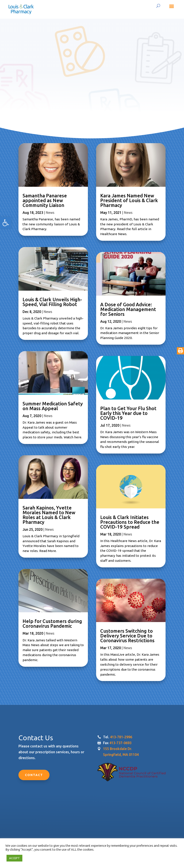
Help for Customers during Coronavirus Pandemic (52, 623)
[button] (6, 223)
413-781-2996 (121, 737)
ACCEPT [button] (14, 858)
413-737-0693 (120, 743)
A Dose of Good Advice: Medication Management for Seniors (128, 309)
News (50, 213)
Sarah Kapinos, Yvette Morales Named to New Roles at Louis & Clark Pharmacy (49, 515)
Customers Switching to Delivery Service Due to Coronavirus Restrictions (127, 636)
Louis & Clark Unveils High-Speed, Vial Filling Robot (52, 302)
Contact (34, 775)
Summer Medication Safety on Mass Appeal (53, 406)
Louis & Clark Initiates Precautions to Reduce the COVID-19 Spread (130, 522)
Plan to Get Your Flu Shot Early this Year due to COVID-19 (128, 413)
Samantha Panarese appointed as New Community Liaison (45, 200)
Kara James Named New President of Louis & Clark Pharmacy (129, 200)
